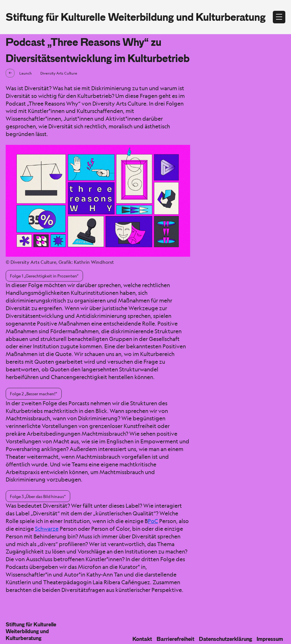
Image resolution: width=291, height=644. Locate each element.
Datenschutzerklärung (225, 639)
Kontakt (142, 639)
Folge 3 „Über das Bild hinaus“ (38, 496)
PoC (153, 521)
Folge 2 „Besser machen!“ (34, 394)
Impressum (270, 639)
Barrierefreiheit (175, 639)
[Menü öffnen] (279, 17)
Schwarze (47, 529)
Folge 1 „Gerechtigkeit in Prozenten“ (44, 276)
